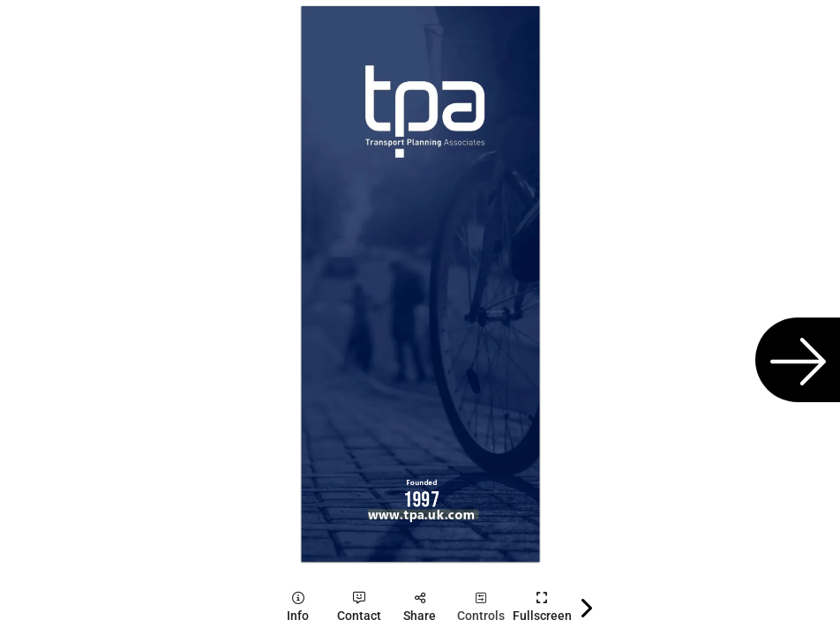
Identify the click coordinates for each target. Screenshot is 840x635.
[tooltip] (298, 607)
